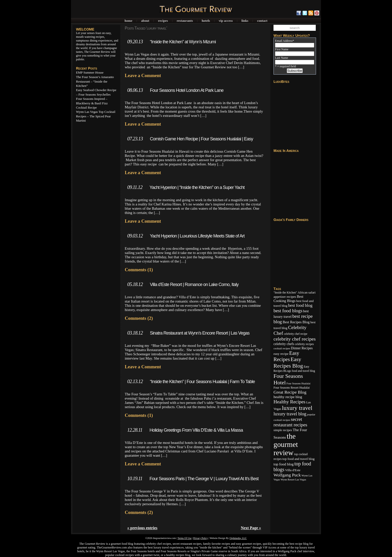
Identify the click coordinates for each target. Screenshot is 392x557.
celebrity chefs (284, 344)
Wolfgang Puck (287, 475)
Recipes (163, 21)
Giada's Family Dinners (291, 220)
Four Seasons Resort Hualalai (292, 388)
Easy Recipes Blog (288, 362)
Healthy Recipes (289, 402)
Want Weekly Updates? (292, 36)
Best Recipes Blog (296, 322)
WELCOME (85, 29)
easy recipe (281, 354)
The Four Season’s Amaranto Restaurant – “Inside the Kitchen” (95, 81)
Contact (262, 21)
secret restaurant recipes (290, 422)
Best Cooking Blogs (288, 299)
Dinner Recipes (302, 348)
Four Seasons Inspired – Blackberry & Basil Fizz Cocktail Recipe (92, 103)
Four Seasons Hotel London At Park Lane (186, 90)
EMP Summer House (90, 72)
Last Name (281, 58)
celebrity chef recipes (295, 339)
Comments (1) (139, 270)
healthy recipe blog (288, 397)
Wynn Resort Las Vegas (293, 480)
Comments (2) (139, 318)
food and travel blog (303, 371)
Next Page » (251, 528)
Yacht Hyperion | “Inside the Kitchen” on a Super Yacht (197, 187)
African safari (307, 293)
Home (128, 21)
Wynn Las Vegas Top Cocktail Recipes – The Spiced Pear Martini (96, 116)
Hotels (206, 21)
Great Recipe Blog (290, 392)
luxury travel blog (290, 414)
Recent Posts (86, 68)
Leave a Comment (143, 75)
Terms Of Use (184, 538)
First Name (282, 49)
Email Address (284, 41)
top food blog (284, 464)
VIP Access (226, 21)
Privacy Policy (201, 538)
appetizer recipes (285, 297)
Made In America (286, 151)
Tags (277, 289)
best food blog (300, 305)
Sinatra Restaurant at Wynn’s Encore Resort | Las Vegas (199, 333)
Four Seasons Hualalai (298, 383)
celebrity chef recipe (295, 334)
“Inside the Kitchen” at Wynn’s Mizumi (183, 42)
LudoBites (281, 82)
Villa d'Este (293, 470)
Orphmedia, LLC (238, 538)
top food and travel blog (299, 459)
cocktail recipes (282, 348)
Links (245, 21)
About (145, 21)
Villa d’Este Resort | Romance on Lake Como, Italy (194, 285)
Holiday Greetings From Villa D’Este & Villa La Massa (196, 430)
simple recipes (283, 430)
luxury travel (297, 408)
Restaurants (185, 21)
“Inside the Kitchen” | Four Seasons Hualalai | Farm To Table (202, 382)
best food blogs (288, 311)
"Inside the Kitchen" (285, 293)
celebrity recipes (304, 344)
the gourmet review (286, 444)
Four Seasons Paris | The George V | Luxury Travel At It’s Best (204, 479)
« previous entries (142, 528)
